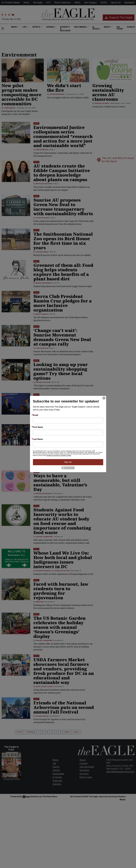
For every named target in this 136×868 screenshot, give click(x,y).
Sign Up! (68, 462)
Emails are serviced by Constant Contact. (59, 455)
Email (36, 415)
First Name (38, 427)
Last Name (38, 439)
